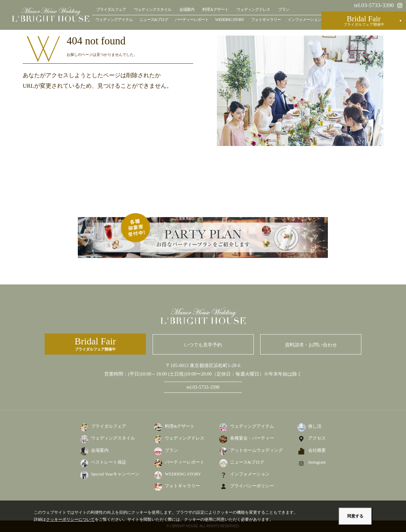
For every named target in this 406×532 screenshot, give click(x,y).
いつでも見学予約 (203, 345)
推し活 (315, 426)
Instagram (317, 462)
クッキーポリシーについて (70, 519)
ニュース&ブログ (154, 20)
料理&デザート (180, 426)
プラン (284, 10)
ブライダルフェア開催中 (95, 344)
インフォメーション (304, 20)
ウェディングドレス (253, 10)
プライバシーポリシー (252, 486)
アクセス (317, 438)
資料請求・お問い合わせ (311, 345)
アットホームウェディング (256, 450)
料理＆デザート (215, 10)
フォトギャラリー (266, 20)
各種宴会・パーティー (252, 438)
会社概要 (317, 450)
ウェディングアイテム (114, 20)
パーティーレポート (192, 20)
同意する (355, 516)
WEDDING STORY (230, 20)
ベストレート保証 (109, 462)
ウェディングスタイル (153, 10)
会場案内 (187, 10)
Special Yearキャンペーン (115, 474)
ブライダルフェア (111, 10)
